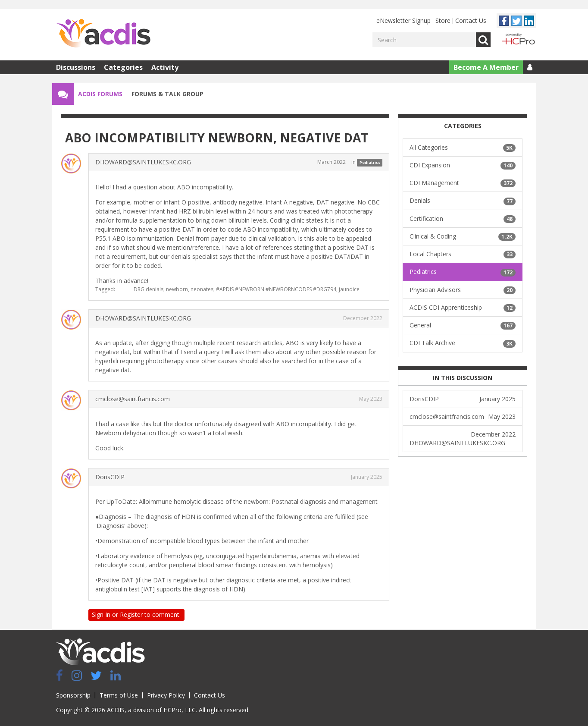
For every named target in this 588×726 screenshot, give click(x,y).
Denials (463, 201)
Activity (165, 67)
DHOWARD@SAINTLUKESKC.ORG (143, 162)
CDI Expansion (463, 165)
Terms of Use (119, 695)
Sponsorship (73, 695)
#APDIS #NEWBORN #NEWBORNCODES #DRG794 (276, 289)
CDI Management (463, 183)
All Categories (463, 148)
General (463, 325)
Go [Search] (483, 40)
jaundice (349, 289)
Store (443, 20)
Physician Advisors (463, 290)
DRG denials (149, 289)
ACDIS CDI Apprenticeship (463, 308)
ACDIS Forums (100, 94)
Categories (123, 67)
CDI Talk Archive (463, 343)
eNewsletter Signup (403, 20)
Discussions (76, 67)
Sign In (101, 614)
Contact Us (471, 20)
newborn (177, 289)
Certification (463, 219)
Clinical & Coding (463, 236)
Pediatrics (370, 162)
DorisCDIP (110, 477)
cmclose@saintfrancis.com (133, 399)
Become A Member (486, 67)
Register (131, 614)
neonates (202, 289)
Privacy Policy (166, 695)
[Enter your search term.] (424, 40)
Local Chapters (463, 254)
